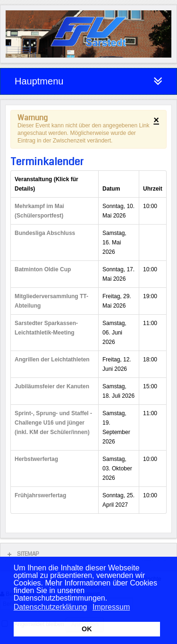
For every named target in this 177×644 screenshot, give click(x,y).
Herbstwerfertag (36, 459)
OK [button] (87, 629)
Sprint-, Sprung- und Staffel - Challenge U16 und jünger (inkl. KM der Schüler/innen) (53, 423)
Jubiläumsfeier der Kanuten (52, 386)
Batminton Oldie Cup (43, 269)
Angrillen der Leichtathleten (52, 360)
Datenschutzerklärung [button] (51, 607)
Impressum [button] (111, 607)
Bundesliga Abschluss (45, 233)
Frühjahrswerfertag (40, 495)
